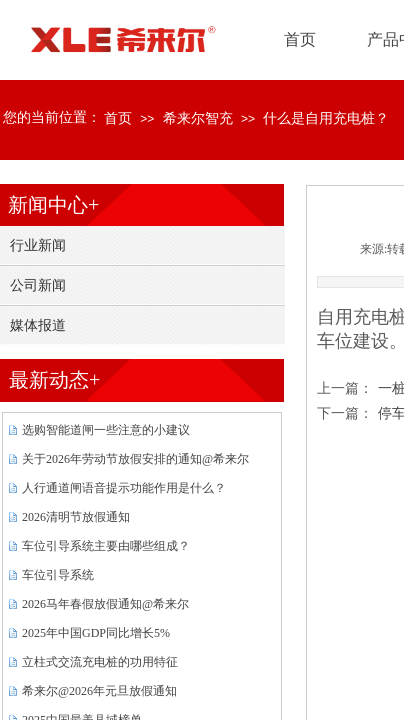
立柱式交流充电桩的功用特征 (100, 662)
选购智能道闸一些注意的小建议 (106, 430)
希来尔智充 (198, 118)
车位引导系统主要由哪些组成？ (106, 546)
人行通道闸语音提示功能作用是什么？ (124, 488)
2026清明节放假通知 (76, 517)
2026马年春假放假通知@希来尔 (105, 604)
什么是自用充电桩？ (326, 118)
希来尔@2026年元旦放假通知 (99, 691)
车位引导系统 (58, 575)
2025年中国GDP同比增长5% (96, 633)
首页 (118, 118)
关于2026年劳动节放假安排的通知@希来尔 (135, 459)
